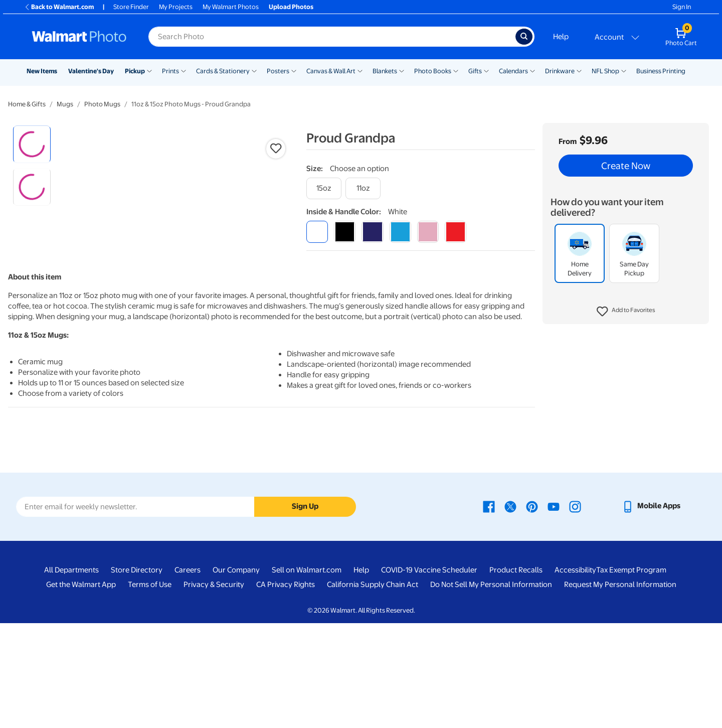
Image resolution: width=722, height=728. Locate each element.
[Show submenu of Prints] (184, 70)
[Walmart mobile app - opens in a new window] (651, 611)
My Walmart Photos (231, 7)
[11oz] (363, 188)
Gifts (475, 71)
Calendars (513, 71)
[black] (345, 232)
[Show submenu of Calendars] (532, 70)
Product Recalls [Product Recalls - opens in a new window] (516, 675)
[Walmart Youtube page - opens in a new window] (554, 611)
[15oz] (324, 188)
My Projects (176, 7)
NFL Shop (605, 71)
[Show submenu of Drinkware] (579, 70)
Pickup (135, 71)
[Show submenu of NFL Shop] (624, 70)
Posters (278, 71)
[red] (456, 232)
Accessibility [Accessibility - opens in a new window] (575, 675)
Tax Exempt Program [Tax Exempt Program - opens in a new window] (631, 675)
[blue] (372, 232)
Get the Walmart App (81, 689)
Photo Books (433, 71)
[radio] (32, 144)
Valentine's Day (91, 71)
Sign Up (305, 611)
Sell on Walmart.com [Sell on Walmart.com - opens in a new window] (307, 675)
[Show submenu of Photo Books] (456, 70)
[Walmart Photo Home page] (79, 37)
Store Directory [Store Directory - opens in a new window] (137, 675)
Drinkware (560, 71)
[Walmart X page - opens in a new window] (510, 611)
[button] (626, 312)
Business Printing (661, 71)
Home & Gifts (27, 104)
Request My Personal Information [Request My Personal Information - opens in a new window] (620, 689)
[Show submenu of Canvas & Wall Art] (360, 70)
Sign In (682, 7)
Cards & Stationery (223, 71)
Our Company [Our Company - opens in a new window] (236, 675)
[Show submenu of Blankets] (402, 70)
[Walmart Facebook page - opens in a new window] (489, 611)
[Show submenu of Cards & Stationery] (254, 70)
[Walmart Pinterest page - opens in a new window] (532, 611)
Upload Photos (291, 7)
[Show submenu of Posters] (294, 70)
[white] (317, 232)
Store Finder (131, 7)
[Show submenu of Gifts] (486, 70)
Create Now (626, 166)
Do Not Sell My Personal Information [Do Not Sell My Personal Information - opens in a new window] (491, 689)
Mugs (65, 104)
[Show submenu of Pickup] (149, 70)
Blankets (385, 71)
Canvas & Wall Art (331, 71)
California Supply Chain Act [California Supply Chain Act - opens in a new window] (373, 689)
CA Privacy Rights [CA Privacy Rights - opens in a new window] (286, 689)
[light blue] (400, 232)
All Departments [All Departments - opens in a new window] (71, 675)
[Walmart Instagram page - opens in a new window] (575, 611)
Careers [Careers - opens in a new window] (188, 675)
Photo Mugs (102, 104)
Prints (170, 71)
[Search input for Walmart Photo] (332, 37)
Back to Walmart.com (59, 7)
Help (561, 37)
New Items (42, 71)
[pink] (428, 232)
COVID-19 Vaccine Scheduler (429, 675)
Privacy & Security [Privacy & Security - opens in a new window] (214, 689)
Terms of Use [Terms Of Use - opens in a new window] (150, 689)
